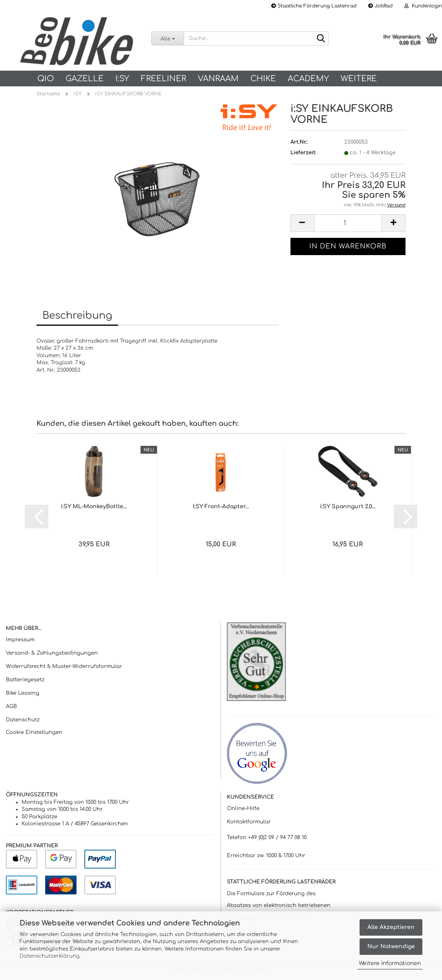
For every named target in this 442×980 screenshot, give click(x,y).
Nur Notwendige (391, 946)
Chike (263, 79)
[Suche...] (167, 38)
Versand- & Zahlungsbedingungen (52, 653)
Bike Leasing (23, 693)
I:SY (122, 79)
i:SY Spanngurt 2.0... (348, 506)
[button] (302, 223)
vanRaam (218, 79)
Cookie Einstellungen (34, 732)
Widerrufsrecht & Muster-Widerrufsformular (64, 666)
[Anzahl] (348, 223)
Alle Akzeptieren (391, 927)
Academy (308, 79)
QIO (46, 79)
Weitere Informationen (390, 963)
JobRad (380, 6)
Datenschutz (23, 720)
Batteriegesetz (25, 680)
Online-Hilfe (243, 808)
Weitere (359, 79)
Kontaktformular (249, 822)
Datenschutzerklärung (50, 956)
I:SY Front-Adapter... (221, 506)
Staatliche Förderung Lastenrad (314, 6)
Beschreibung (77, 316)
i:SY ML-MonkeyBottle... (94, 506)
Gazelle (85, 79)
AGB (11, 706)
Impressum (20, 640)
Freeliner (163, 79)
